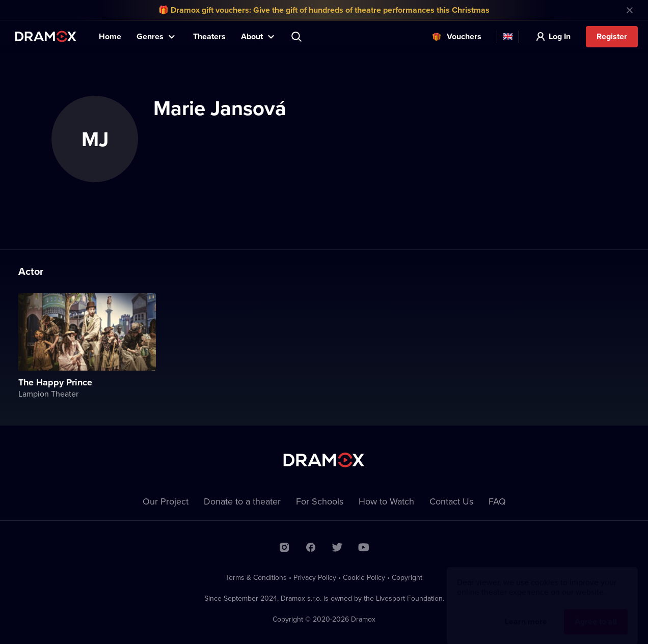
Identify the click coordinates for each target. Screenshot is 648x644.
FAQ (497, 501)
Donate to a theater (242, 501)
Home (110, 36)
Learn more (526, 612)
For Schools (320, 501)
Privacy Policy (315, 577)
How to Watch (386, 501)
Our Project (166, 501)
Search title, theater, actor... (298, 37)
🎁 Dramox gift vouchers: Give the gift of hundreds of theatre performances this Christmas (324, 10)
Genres (150, 36)
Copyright (407, 577)
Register (612, 36)
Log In (560, 36)
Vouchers (464, 36)
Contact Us (451, 501)
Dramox (46, 36)
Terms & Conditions (256, 577)
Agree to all (596, 612)
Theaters (209, 36)
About (252, 36)
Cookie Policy (364, 577)
